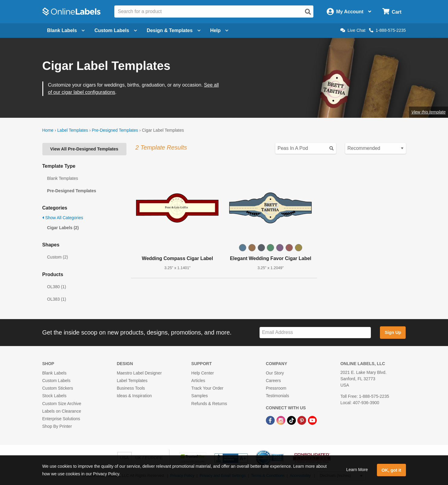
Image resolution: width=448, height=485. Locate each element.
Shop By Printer (57, 426)
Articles (198, 381)
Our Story (275, 373)
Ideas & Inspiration (134, 396)
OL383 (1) (57, 299)
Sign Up (393, 332)
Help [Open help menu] (219, 30)
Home (48, 130)
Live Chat (353, 30)
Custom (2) (58, 257)
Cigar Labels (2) (63, 228)
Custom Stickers (58, 388)
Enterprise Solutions (61, 419)
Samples (199, 396)
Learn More (357, 470)
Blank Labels (54, 373)
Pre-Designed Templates (115, 130)
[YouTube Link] (312, 420)
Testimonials (278, 396)
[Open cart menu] (392, 12)
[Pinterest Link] (302, 420)
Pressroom (276, 388)
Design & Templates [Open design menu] (174, 30)
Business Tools (131, 388)
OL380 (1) (57, 287)
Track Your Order (207, 388)
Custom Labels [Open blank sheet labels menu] (116, 30)
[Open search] (308, 12)
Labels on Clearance (62, 411)
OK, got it (391, 470)
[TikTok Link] (292, 420)
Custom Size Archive (62, 404)
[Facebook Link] (271, 420)
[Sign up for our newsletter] (315, 333)
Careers (273, 381)
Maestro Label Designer (139, 373)
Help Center (203, 373)
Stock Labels (54, 396)
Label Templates (73, 130)
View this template (428, 112)
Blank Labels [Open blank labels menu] (66, 30)
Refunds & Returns (209, 404)
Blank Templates (63, 178)
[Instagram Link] (281, 420)
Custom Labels (56, 381)
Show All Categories (63, 218)
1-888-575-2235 (388, 30)
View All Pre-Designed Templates (84, 149)
